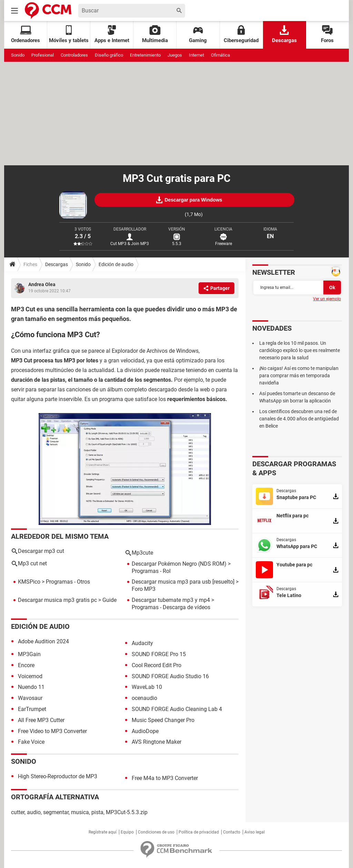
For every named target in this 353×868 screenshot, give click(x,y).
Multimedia (155, 34)
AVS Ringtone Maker (157, 742)
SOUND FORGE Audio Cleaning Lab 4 (177, 709)
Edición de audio (116, 264)
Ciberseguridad (241, 34)
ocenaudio (144, 698)
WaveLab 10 (147, 687)
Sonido (18, 55)
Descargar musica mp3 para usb (171, 582)
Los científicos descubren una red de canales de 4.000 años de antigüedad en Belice (299, 419)
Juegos (175, 55)
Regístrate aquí (103, 832)
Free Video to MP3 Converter (52, 731)
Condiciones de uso (156, 832)
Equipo (127, 832)
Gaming (198, 34)
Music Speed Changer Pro (163, 720)
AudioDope (145, 731)
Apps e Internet (112, 34)
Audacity (142, 643)
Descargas (284, 34)
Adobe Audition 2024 (43, 641)
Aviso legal (255, 832)
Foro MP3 (144, 589)
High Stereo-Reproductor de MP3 (58, 776)
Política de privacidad (199, 832)
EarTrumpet (32, 709)
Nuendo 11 (31, 687)
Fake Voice (31, 742)
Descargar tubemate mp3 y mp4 (171, 600)
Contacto (232, 832)
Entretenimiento (145, 55)
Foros (327, 34)
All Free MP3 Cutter (41, 720)
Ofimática (220, 55)
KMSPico (29, 582)
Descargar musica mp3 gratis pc (57, 600)
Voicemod (30, 676)
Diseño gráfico (109, 55)
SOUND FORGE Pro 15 (159, 654)
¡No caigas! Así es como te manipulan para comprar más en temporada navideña (299, 376)
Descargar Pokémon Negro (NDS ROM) (179, 564)
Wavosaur (30, 698)
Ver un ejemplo (327, 299)
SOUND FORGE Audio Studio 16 (170, 676)
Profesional (43, 55)
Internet (196, 55)
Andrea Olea (42, 284)
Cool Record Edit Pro (157, 665)
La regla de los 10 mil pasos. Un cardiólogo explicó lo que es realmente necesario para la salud (300, 350)
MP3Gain (29, 654)
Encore (26, 665)
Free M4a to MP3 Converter (165, 778)
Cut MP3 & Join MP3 (130, 244)
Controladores (74, 55)
